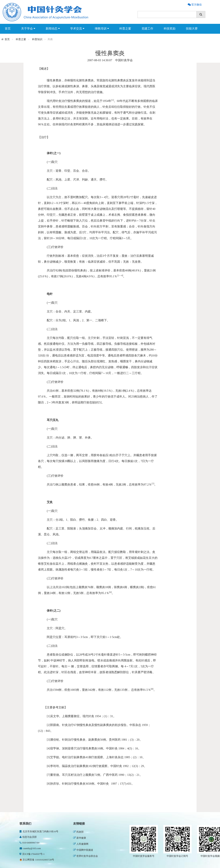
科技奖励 (170, 28)
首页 (8, 28)
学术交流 (77, 29)
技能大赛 (192, 28)
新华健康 (80, 838)
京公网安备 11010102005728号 (37, 860)
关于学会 (28, 29)
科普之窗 (125, 28)
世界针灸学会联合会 (86, 856)
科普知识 (37, 39)
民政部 (78, 832)
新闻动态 (53, 29)
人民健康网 (81, 844)
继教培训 (102, 29)
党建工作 (147, 28)
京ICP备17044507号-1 (32, 854)
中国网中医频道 (83, 850)
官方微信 (196, 5)
